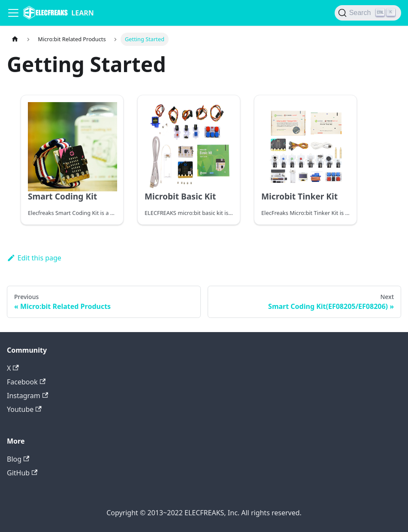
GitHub (22, 473)
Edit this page (34, 258)
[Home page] (15, 39)
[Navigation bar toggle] (13, 13)
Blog (18, 459)
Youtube (24, 409)
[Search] (368, 13)
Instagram (27, 396)
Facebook (26, 382)
